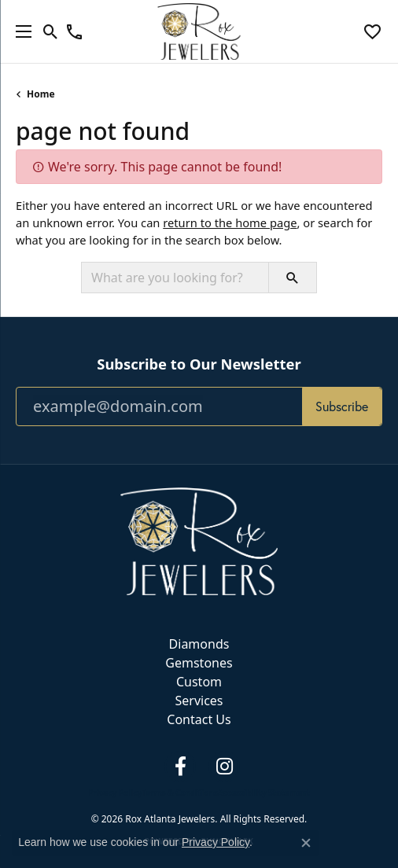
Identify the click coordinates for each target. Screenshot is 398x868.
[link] (74, 31)
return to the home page (230, 223)
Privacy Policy (115, 793)
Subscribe (342, 406)
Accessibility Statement (264, 793)
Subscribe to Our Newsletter (199, 364)
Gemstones (199, 663)
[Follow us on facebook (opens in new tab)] (180, 767)
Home (41, 94)
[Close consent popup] (306, 843)
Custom (199, 682)
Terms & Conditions (180, 793)
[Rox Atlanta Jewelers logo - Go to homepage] (199, 31)
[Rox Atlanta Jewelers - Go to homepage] (199, 540)
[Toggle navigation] (20, 31)
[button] (51, 31)
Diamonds (199, 644)
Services (199, 701)
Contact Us (199, 719)
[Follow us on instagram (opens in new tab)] (224, 767)
